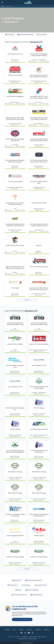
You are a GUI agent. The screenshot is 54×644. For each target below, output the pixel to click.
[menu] (2, 2)
